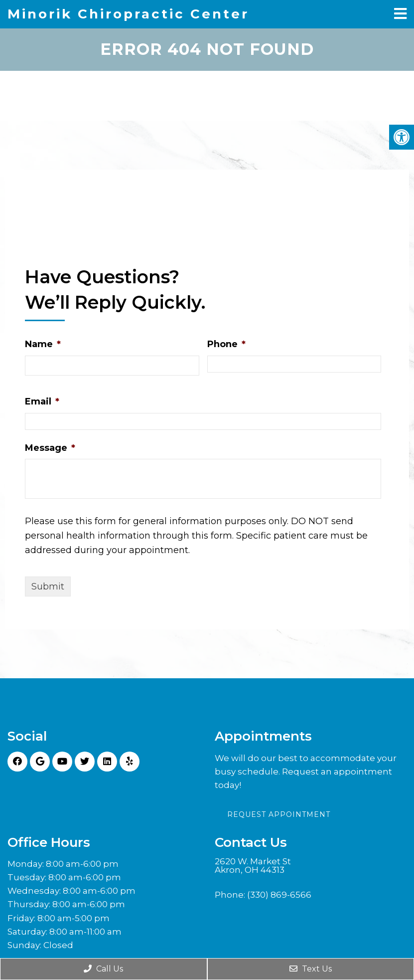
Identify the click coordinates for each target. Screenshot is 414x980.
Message (50, 447)
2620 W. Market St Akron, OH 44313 (253, 865)
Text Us (311, 969)
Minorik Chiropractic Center (128, 14)
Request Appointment (279, 814)
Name (43, 344)
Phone (226, 344)
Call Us (103, 969)
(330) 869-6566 (279, 894)
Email (42, 401)
